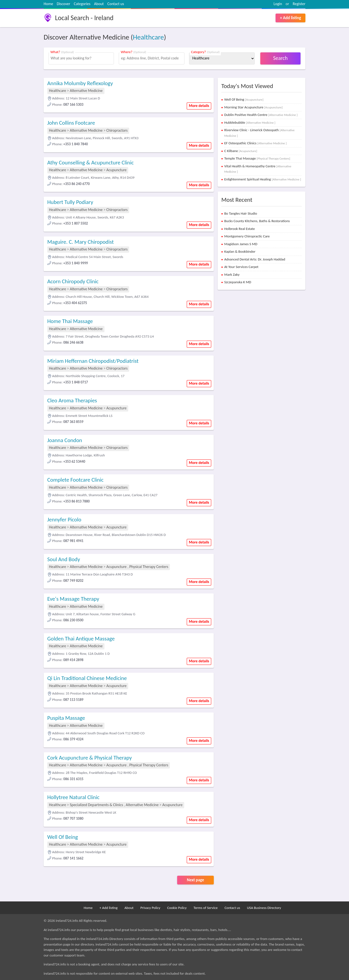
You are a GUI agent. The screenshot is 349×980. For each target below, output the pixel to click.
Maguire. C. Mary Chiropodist (80, 242)
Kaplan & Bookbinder (240, 251)
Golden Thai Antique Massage (81, 639)
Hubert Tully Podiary (70, 202)
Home (48, 4)
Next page (195, 880)
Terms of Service (206, 908)
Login (278, 4)
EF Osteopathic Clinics (255, 143)
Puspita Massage (66, 718)
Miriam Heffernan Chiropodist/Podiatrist (93, 361)
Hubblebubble (250, 122)
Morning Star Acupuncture (253, 107)
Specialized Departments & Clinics (96, 805)
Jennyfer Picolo (64, 519)
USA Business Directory (264, 908)
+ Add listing (290, 18)
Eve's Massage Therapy (73, 599)
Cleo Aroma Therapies (72, 400)
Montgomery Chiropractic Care (247, 236)
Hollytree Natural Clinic (73, 797)
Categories (82, 4)
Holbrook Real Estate (239, 229)
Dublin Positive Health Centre (261, 115)
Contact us (116, 4)
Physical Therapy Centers (149, 567)
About (99, 4)
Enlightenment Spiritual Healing (263, 179)
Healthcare (148, 37)
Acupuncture (117, 170)
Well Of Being (63, 837)
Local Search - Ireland (84, 18)
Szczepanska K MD (238, 282)
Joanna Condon (65, 440)
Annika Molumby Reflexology (80, 83)
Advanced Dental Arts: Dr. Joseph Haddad (255, 259)
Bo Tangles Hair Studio (241, 213)
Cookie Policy (177, 908)
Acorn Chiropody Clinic (73, 281)
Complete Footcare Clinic (75, 480)
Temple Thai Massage (257, 158)
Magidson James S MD (241, 244)
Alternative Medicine (86, 91)
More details (199, 106)
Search (280, 58)
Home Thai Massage (70, 321)
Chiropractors (117, 130)
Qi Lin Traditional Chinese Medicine (87, 678)
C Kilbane (241, 151)
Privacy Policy (150, 908)
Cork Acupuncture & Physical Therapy (90, 758)
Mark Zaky (232, 275)
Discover (63, 4)
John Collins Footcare (71, 123)
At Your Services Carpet (241, 267)
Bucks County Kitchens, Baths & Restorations (257, 221)
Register (299, 4)
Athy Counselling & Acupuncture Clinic (91, 162)
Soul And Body (64, 559)
